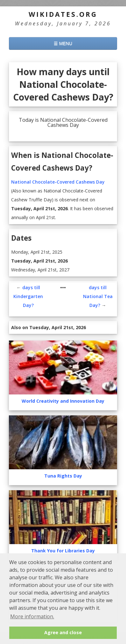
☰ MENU (63, 43)
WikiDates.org (63, 14)
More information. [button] (32, 616)
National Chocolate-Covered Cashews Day (58, 182)
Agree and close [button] (63, 632)
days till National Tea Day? (98, 296)
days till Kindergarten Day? (28, 296)
